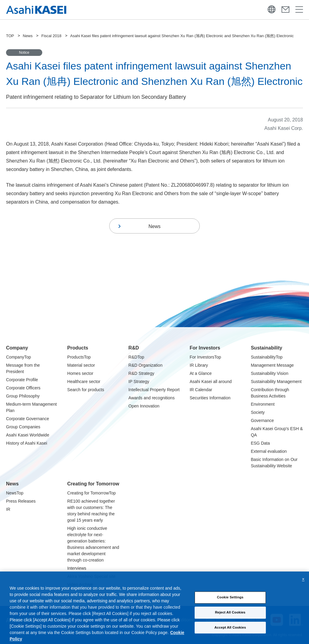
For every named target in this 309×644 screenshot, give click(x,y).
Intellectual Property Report (154, 390)
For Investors (205, 348)
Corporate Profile (22, 380)
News (28, 36)
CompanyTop (19, 357)
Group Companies (23, 427)
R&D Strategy (142, 373)
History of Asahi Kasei (27, 443)
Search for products (86, 390)
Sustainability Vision (269, 373)
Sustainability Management (276, 382)
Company (17, 348)
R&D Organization (146, 365)
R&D (134, 348)
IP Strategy (139, 382)
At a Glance (201, 373)
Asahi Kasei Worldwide (28, 435)
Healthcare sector (84, 382)
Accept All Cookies (230, 633)
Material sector (81, 365)
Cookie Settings (230, 604)
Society (258, 412)
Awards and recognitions (152, 398)
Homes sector (80, 373)
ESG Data (260, 443)
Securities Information (210, 398)
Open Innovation (144, 406)
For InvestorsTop (205, 357)
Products (78, 348)
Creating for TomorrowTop (92, 493)
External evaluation (269, 451)
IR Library (199, 365)
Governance (262, 420)
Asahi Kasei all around (210, 382)
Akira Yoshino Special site (91, 576)
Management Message (272, 365)
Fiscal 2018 (51, 36)
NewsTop (15, 493)
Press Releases (21, 501)
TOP (10, 36)
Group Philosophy (23, 396)
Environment (263, 404)
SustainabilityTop (267, 357)
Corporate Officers (23, 388)
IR (8, 509)
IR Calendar (201, 390)
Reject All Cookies (230, 618)
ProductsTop (79, 357)
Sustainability (266, 348)
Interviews (77, 568)
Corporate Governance (27, 419)
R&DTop (136, 357)
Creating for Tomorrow (93, 484)
